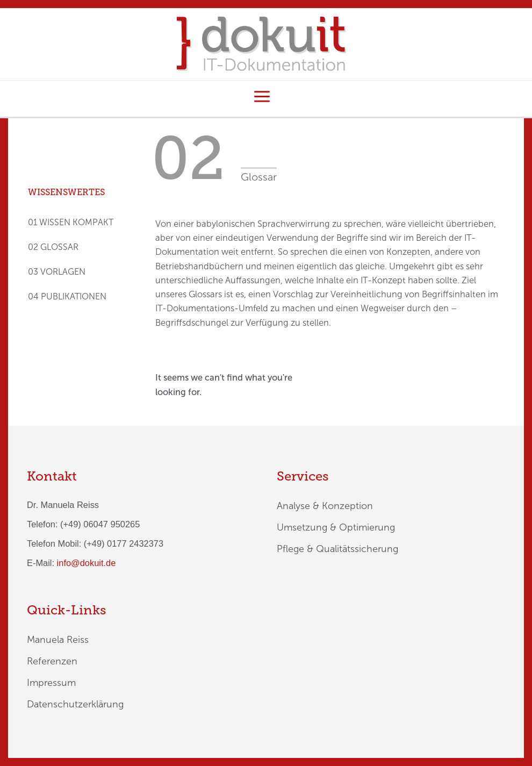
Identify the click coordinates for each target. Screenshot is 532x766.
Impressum (51, 683)
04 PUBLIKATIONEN (67, 296)
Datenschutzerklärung (75, 704)
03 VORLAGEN (57, 272)
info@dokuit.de (87, 563)
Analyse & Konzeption (325, 506)
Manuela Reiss (58, 640)
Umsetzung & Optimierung (336, 527)
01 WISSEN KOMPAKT (71, 222)
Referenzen (52, 661)
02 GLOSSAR (53, 247)
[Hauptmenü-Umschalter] (262, 97)
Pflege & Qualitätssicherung (337, 549)
